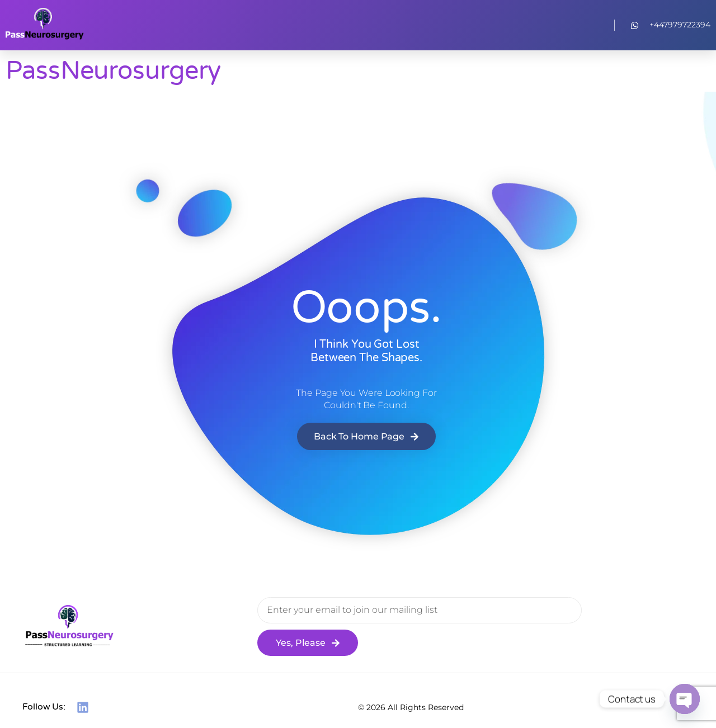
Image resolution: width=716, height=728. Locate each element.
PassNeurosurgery (113, 71)
